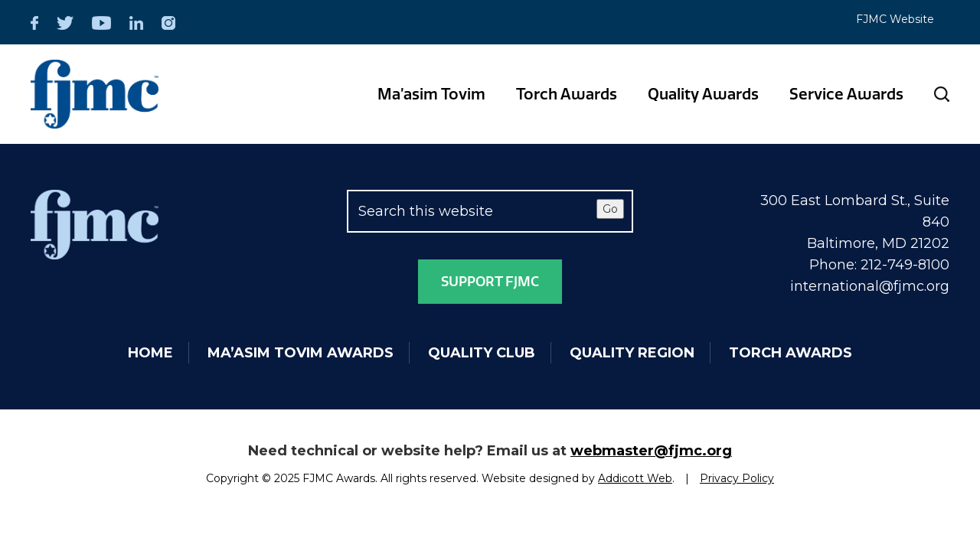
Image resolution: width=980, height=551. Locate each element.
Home (150, 353)
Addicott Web (635, 478)
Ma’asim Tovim (431, 94)
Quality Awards (703, 94)
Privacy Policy (737, 478)
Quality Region (632, 353)
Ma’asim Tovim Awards (301, 353)
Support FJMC (490, 282)
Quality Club (482, 353)
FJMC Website (895, 19)
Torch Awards (567, 94)
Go (610, 209)
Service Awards (846, 94)
